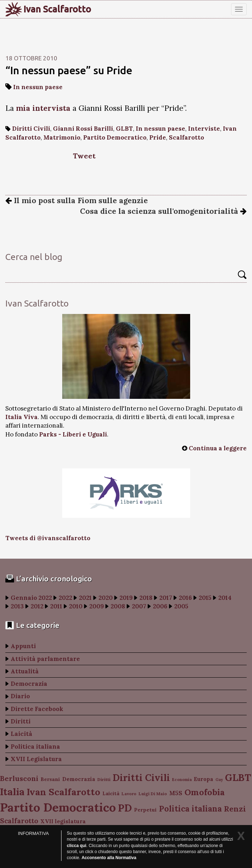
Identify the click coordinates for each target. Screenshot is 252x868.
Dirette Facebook (37, 709)
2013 (17, 606)
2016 (185, 598)
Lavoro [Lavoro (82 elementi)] (129, 794)
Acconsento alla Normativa (109, 858)
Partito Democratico (115, 137)
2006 (160, 606)
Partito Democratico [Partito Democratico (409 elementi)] (58, 807)
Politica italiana (35, 747)
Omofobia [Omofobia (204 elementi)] (205, 792)
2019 (126, 598)
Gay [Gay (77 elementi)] (219, 780)
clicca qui (77, 846)
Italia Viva (22, 417)
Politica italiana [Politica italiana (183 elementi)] (190, 809)
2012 (37, 606)
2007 (139, 606)
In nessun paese (38, 87)
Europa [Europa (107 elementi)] (203, 779)
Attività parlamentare (45, 659)
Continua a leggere (218, 448)
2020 (106, 598)
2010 (76, 606)
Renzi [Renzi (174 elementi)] (235, 809)
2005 (181, 606)
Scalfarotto (186, 137)
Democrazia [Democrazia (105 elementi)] (79, 779)
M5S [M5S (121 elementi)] (176, 793)
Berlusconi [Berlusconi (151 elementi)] (19, 778)
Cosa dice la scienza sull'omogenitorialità (163, 211)
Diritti (21, 721)
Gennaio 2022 (31, 598)
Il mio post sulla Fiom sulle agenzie (77, 200)
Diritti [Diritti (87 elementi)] (104, 779)
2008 (118, 606)
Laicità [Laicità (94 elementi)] (111, 793)
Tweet (84, 156)
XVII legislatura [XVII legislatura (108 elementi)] (63, 821)
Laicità (22, 734)
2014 (225, 598)
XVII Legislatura (36, 759)
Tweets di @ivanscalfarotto (48, 538)
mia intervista (43, 108)
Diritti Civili (31, 129)
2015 (205, 598)
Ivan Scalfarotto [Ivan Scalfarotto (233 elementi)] (63, 792)
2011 (56, 606)
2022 (65, 598)
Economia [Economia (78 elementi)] (182, 780)
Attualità (25, 671)
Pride (158, 137)
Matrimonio (62, 137)
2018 (146, 598)
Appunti (23, 646)
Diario (20, 696)
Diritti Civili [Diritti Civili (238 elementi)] (141, 778)
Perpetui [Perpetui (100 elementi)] (145, 810)
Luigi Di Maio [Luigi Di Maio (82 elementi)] (153, 794)
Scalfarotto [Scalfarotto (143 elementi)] (19, 821)
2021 (85, 598)
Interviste (204, 129)
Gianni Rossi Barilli (83, 129)
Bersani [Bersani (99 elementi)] (50, 779)
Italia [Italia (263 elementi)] (12, 791)
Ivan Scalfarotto (57, 9)
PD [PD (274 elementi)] (125, 808)
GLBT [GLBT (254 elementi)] (238, 777)
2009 (96, 606)
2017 (166, 598)
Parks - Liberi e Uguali (73, 434)
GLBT (124, 129)
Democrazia (29, 684)
